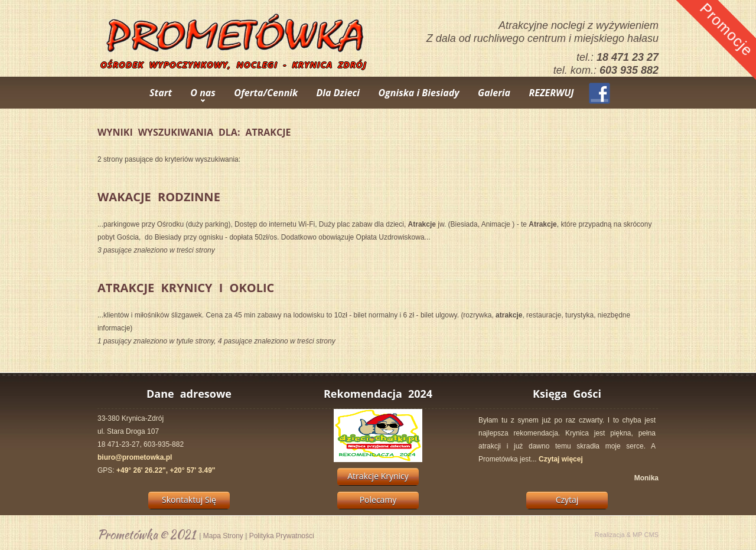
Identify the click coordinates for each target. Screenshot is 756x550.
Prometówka (128, 534)
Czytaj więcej (561, 459)
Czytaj (567, 500)
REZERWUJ (551, 93)
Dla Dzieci (338, 93)
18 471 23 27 (628, 57)
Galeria (494, 93)
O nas (203, 93)
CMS (651, 535)
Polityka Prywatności (282, 536)
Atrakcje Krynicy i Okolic (186, 288)
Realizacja (610, 535)
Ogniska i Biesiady (418, 93)
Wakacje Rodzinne (159, 197)
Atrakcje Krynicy (378, 476)
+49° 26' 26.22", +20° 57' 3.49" (166, 470)
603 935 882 (629, 70)
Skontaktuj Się (189, 500)
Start (161, 93)
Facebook (599, 93)
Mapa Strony (223, 536)
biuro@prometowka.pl (135, 457)
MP (638, 535)
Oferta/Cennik (266, 93)
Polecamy (378, 500)
